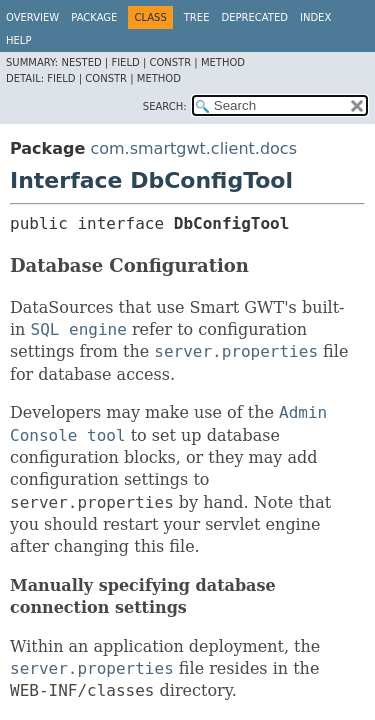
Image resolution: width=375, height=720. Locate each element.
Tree (197, 17)
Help (18, 40)
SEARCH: (165, 106)
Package (94, 17)
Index (315, 17)
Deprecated (254, 17)
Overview (32, 17)
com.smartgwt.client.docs (193, 148)
